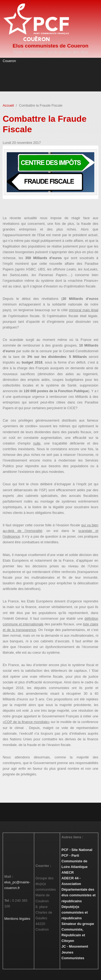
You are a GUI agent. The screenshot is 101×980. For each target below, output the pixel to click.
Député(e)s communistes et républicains (74, 912)
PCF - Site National (77, 850)
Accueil (8, 105)
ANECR (68, 872)
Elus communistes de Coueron (50, 46)
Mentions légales (17, 919)
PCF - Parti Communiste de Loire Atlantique (74, 861)
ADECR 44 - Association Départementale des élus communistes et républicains (79, 889)
